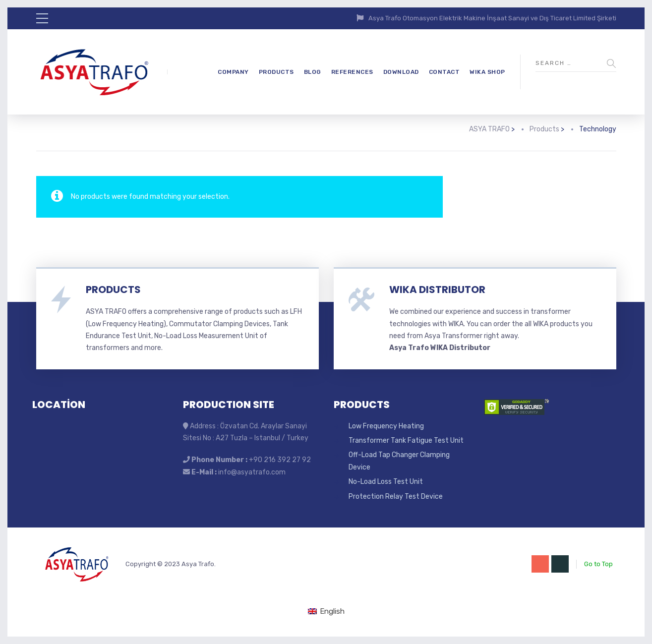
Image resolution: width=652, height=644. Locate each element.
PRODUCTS (276, 72)
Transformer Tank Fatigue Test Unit (406, 440)
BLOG (313, 72)
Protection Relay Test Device (396, 497)
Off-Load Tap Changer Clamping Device (399, 461)
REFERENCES (352, 72)
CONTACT (445, 72)
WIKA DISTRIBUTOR (437, 290)
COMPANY (233, 72)
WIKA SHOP (487, 72)
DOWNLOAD (401, 72)
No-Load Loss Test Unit (386, 482)
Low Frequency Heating (386, 426)
